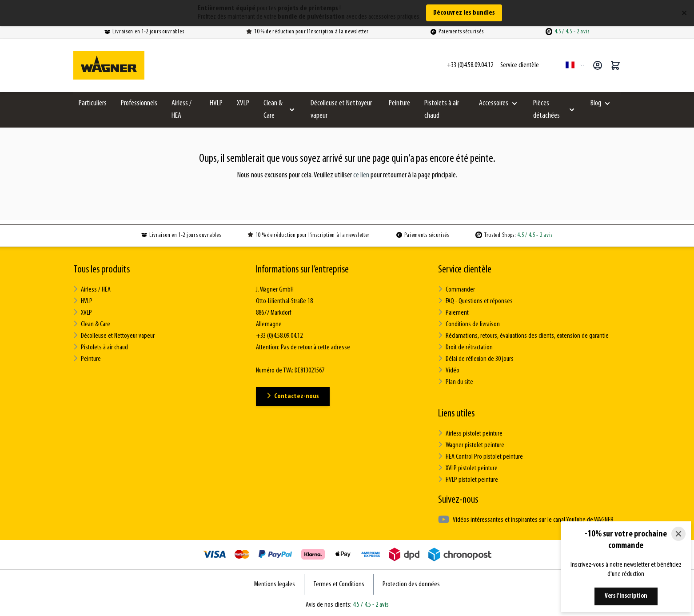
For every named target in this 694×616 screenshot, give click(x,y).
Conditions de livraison (469, 324)
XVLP (243, 103)
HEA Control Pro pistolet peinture (481, 457)
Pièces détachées (546, 110)
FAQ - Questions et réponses (475, 301)
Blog (596, 103)
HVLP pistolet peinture (468, 480)
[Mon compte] (598, 65)
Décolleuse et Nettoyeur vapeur (341, 110)
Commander (457, 290)
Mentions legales (275, 584)
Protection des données (411, 584)
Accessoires (494, 103)
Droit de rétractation (465, 347)
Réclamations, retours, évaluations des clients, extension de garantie (523, 336)
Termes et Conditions (339, 584)
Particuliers (93, 103)
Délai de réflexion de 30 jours (476, 359)
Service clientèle (465, 270)
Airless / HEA (181, 110)
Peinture (399, 103)
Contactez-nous (293, 396)
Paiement (453, 313)
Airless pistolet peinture (470, 434)
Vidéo (449, 370)
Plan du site (456, 382)
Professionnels (139, 103)
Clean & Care (273, 110)
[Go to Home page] (109, 65)
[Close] (678, 534)
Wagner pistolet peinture (471, 445)
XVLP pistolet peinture (468, 468)
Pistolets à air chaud (442, 110)
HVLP (216, 103)
